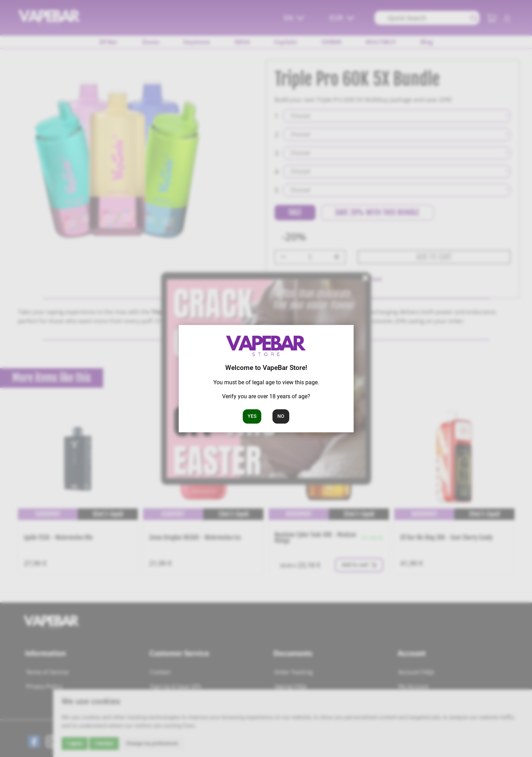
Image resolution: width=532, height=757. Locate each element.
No (281, 416)
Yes (252, 416)
